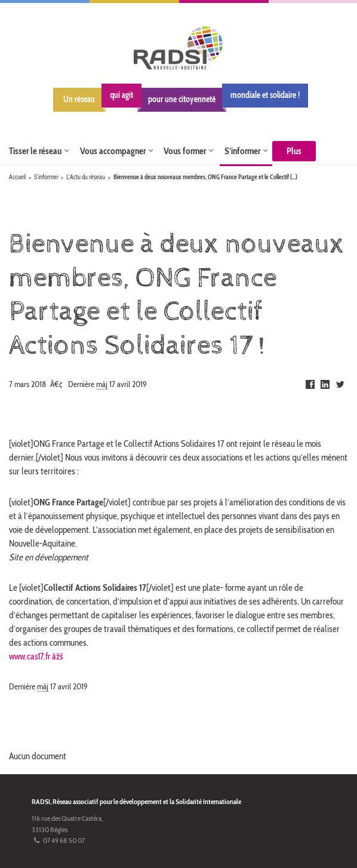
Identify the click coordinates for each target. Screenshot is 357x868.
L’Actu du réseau (86, 178)
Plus (294, 148)
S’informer (46, 178)
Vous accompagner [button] (113, 148)
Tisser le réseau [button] (35, 148)
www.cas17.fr (31, 656)
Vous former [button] (185, 148)
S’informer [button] (242, 148)
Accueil (17, 178)
